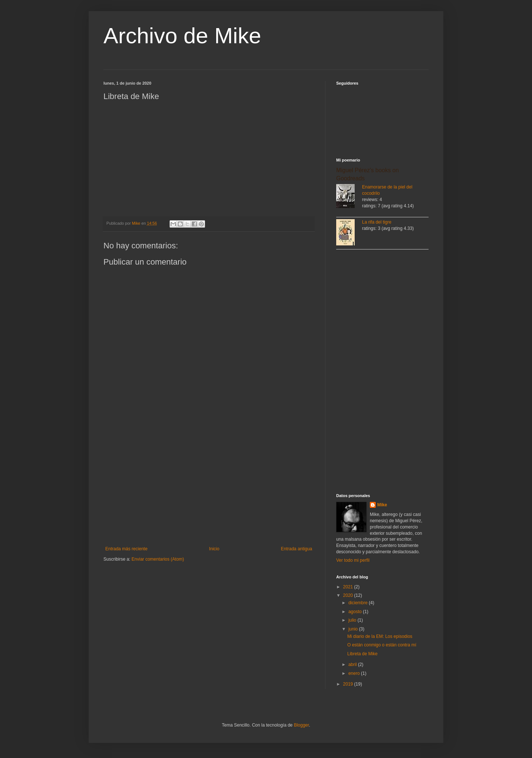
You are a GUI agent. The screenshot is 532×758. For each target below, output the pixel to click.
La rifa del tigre (377, 222)
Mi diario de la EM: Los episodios (380, 636)
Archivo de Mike (182, 36)
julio (353, 620)
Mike (382, 505)
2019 (349, 684)
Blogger (301, 725)
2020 (349, 595)
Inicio (214, 549)
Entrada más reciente (126, 549)
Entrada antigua (296, 549)
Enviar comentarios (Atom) (158, 559)
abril (353, 664)
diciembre (359, 603)
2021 (349, 587)
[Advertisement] (209, 485)
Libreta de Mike (362, 654)
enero (355, 673)
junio (354, 629)
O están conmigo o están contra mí (382, 645)
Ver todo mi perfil (353, 560)
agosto (356, 612)
